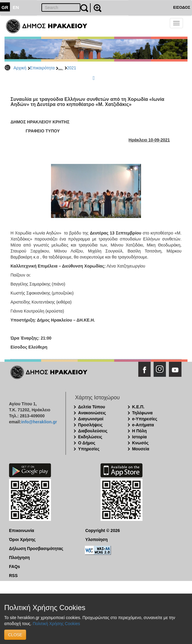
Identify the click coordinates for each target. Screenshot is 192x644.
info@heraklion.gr (39, 422)
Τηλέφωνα (142, 413)
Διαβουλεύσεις (93, 431)
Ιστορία (139, 437)
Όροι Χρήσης (22, 540)
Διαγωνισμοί (91, 419)
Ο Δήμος (87, 443)
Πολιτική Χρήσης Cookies (56, 624)
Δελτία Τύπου (91, 407)
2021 (72, 68)
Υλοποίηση (96, 540)
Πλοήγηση (19, 558)
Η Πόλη (139, 431)
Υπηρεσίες (89, 449)
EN (16, 7)
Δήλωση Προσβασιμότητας (36, 549)
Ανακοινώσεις (92, 413)
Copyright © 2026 (102, 531)
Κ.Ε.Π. (138, 407)
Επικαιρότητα (42, 68)
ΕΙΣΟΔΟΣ (182, 7)
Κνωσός (140, 443)
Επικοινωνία (22, 531)
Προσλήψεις (90, 425)
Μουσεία (141, 449)
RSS (13, 576)
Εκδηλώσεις (90, 437)
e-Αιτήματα (143, 425)
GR (5, 7)
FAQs (15, 567)
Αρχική (20, 68)
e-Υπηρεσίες (145, 419)
